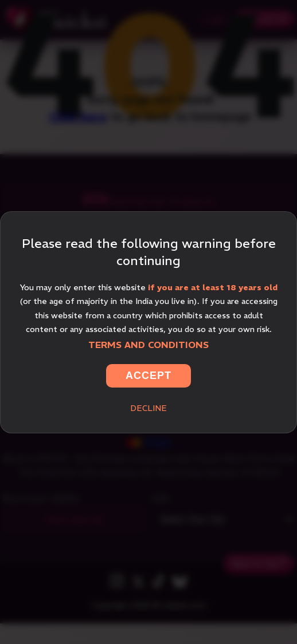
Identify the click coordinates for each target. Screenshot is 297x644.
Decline (148, 408)
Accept (148, 376)
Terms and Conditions (148, 345)
